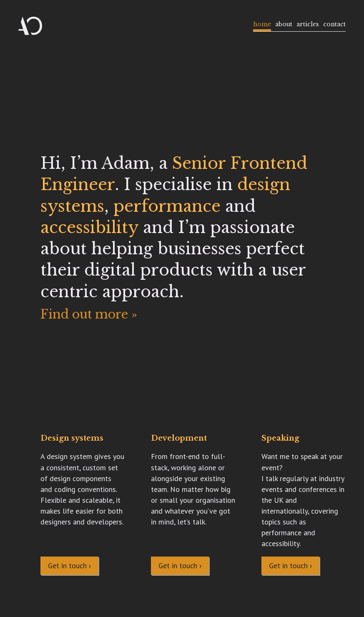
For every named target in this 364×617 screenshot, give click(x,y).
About (284, 24)
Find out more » (89, 314)
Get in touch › (69, 566)
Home (262, 24)
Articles (308, 24)
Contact (334, 24)
